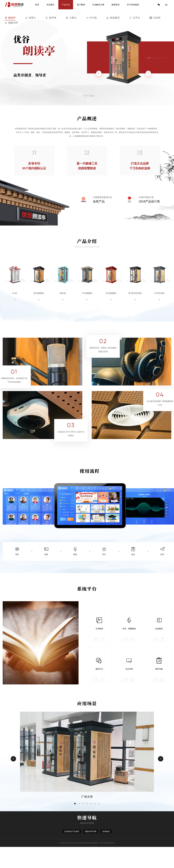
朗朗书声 (11, 23)
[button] (75, 804)
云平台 (135, 18)
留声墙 (51, 18)
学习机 (92, 18)
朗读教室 (113, 18)
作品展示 (50, 5)
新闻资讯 (116, 5)
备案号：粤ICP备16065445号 (104, 843)
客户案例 (81, 5)
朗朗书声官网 (91, 831)
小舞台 (71, 18)
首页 (37, 5)
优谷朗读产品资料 (72, 831)
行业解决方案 (98, 5)
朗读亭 (10, 18)
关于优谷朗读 (133, 5)
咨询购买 (106, 831)
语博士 (31, 18)
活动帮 (155, 18)
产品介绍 (66, 5)
